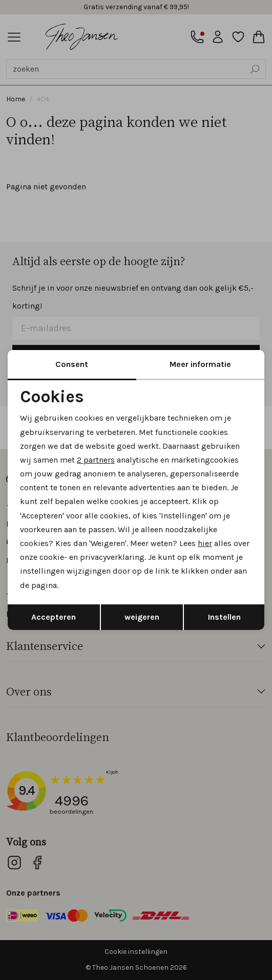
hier (205, 543)
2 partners (96, 460)
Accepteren (54, 617)
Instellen (224, 617)
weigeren (142, 617)
